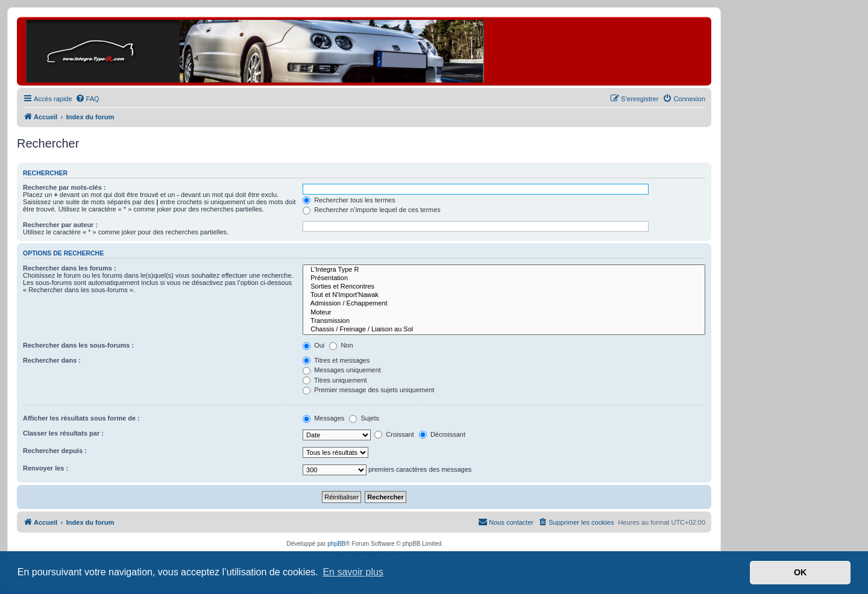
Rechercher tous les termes (349, 200)
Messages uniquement (342, 370)
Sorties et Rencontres (504, 287)
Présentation (504, 278)
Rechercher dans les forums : (70, 268)
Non (341, 345)
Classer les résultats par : (63, 433)
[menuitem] (87, 99)
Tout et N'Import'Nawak (504, 295)
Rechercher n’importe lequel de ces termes (372, 210)
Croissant (394, 434)
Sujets (364, 418)
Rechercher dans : (52, 360)
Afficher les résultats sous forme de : (81, 418)
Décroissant (442, 434)
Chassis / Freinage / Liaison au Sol (504, 330)
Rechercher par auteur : (60, 225)
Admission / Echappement (504, 304)
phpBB (336, 544)
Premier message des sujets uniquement (368, 390)
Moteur (504, 313)
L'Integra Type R (504, 270)
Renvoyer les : (46, 468)
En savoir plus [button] (353, 572)
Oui (313, 345)
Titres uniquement (335, 380)
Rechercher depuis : (55, 451)
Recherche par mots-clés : (64, 187)
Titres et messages (336, 360)
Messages (323, 418)
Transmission (504, 321)
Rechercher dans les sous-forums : (78, 345)
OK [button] (800, 572)
